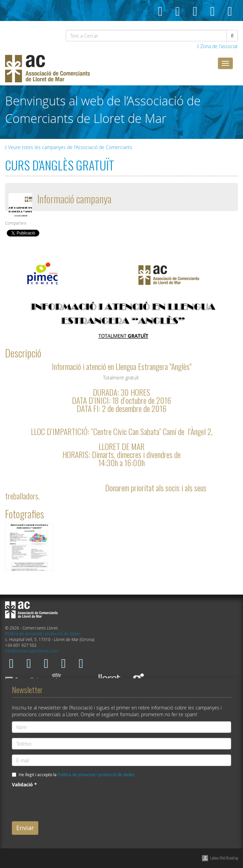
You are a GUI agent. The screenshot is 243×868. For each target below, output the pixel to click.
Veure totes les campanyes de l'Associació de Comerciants (69, 147)
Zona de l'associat (218, 46)
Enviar (25, 828)
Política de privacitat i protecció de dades (43, 634)
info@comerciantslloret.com (32, 651)
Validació (24, 784)
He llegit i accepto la (77, 775)
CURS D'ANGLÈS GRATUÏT (60, 165)
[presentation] (63, 803)
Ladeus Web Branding (224, 858)
